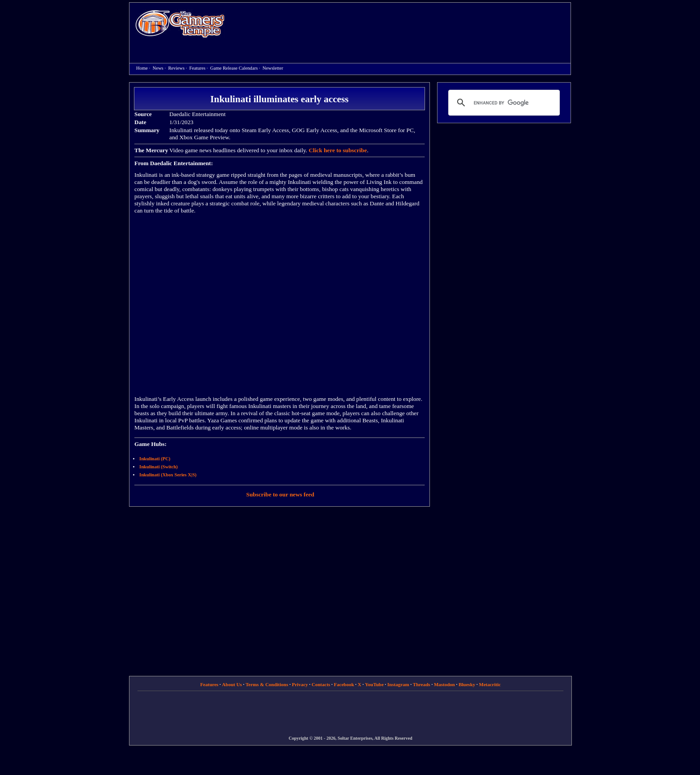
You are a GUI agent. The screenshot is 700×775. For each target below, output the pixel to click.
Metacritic (490, 684)
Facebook (344, 684)
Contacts (321, 684)
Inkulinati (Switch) (158, 467)
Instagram (398, 684)
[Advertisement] (402, 25)
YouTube (375, 684)
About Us (232, 684)
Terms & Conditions (267, 684)
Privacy (300, 684)
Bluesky (467, 684)
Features (197, 68)
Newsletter (273, 68)
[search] (503, 103)
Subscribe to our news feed (280, 494)
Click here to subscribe (337, 150)
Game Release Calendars (234, 68)
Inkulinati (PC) (155, 459)
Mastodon (444, 684)
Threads (422, 684)
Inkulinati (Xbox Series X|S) (168, 475)
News (158, 68)
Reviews (177, 68)
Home (180, 23)
